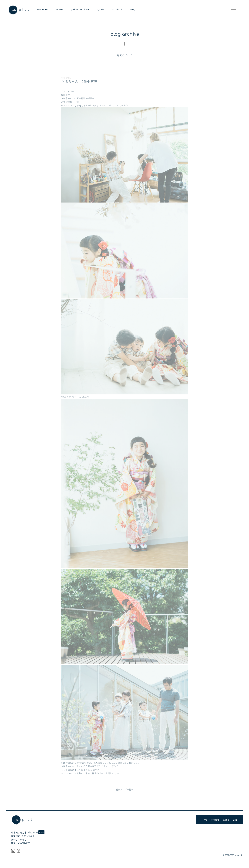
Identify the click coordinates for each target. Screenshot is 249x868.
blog (133, 10)
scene (60, 10)
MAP (41, 832)
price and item (80, 10)
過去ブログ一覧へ (124, 789)
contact (117, 10)
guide (101, 10)
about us (43, 10)
